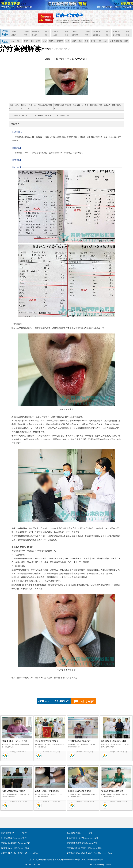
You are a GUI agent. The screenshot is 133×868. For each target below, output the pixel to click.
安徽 (26, 41)
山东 (13, 41)
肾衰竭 (14, 31)
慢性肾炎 (55, 31)
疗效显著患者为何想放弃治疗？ (80, 741)
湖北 (74, 41)
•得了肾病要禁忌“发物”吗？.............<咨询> (82, 843)
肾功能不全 (35, 35)
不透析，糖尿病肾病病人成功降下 (14, 791)
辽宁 (45, 41)
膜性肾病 (75, 35)
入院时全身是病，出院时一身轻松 (14, 741)
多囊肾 (75, 31)
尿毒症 (14, 35)
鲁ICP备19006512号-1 (33, 865)
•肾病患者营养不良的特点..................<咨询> (83, 838)
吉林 (38, 41)
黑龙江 (52, 41)
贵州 (93, 41)
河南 (32, 41)
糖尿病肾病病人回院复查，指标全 (114, 741)
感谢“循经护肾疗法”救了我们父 (46, 741)
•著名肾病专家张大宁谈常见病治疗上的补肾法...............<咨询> (90, 853)
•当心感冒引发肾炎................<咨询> (80, 833)
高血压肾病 (117, 35)
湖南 (80, 41)
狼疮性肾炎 (96, 31)
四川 (86, 41)
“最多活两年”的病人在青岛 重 (112, 791)
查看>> (27, 31)
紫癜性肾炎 (96, 35)
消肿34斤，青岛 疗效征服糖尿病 (47, 791)
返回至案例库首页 (60, 49)
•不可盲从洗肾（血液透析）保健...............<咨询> (85, 848)
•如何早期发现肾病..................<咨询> (14, 833)
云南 (105, 41)
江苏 (19, 41)
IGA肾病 (55, 35)
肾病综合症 (35, 31)
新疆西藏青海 (116, 41)
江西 (68, 41)
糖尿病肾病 (117, 31)
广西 (99, 41)
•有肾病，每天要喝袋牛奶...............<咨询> (15, 843)
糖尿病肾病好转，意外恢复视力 (80, 791)
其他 (126, 41)
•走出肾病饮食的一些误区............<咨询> (15, 848)
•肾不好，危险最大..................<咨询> (14, 838)
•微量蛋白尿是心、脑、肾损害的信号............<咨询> (19, 853)
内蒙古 (60, 41)
